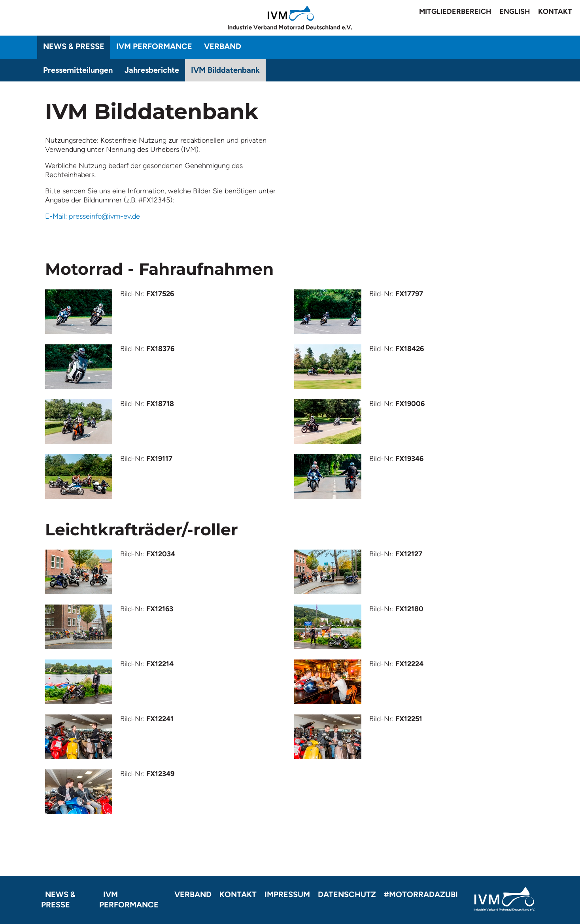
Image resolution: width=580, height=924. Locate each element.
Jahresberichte (152, 70)
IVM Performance (154, 46)
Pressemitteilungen (78, 70)
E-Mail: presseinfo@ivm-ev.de (93, 216)
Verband (223, 46)
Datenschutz (347, 894)
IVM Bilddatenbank (225, 70)
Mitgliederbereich (455, 11)
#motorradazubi (421, 894)
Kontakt (555, 11)
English (515, 11)
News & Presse (74, 46)
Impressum (287, 894)
